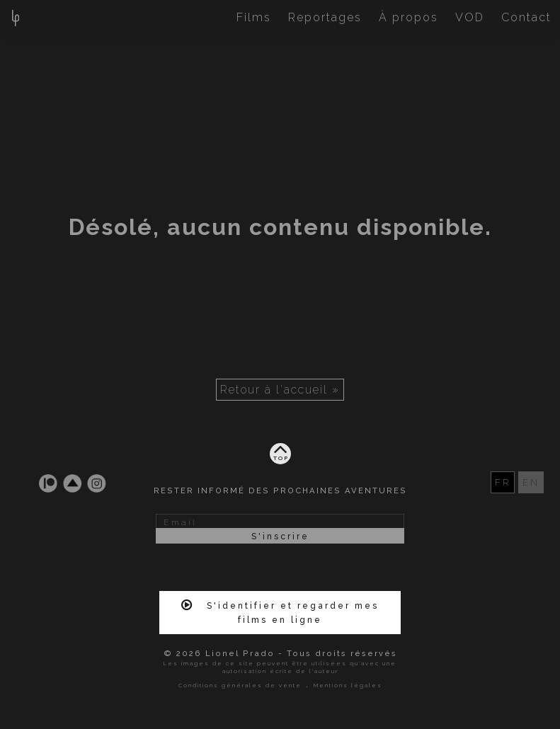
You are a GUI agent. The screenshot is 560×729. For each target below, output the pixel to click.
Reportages (325, 17)
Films (254, 17)
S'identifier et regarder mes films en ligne (280, 612)
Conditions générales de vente (240, 685)
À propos (408, 17)
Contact (526, 17)
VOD (470, 17)
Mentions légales (348, 685)
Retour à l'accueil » (280, 390)
